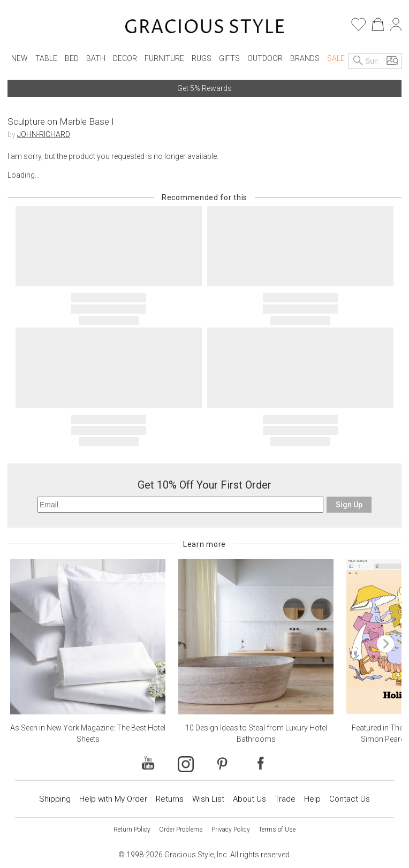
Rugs (202, 58)
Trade (285, 799)
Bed (72, 58)
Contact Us (350, 799)
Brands (305, 58)
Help (312, 799)
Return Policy (132, 829)
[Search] (358, 61)
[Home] (205, 28)
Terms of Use (277, 829)
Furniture (164, 58)
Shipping (55, 799)
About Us (249, 799)
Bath (96, 58)
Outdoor (265, 58)
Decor (125, 58)
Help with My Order (113, 799)
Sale (336, 58)
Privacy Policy (231, 829)
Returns (170, 799)
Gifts (229, 58)
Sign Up (349, 505)
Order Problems (181, 829)
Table (46, 58)
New (20, 58)
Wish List (208, 799)
